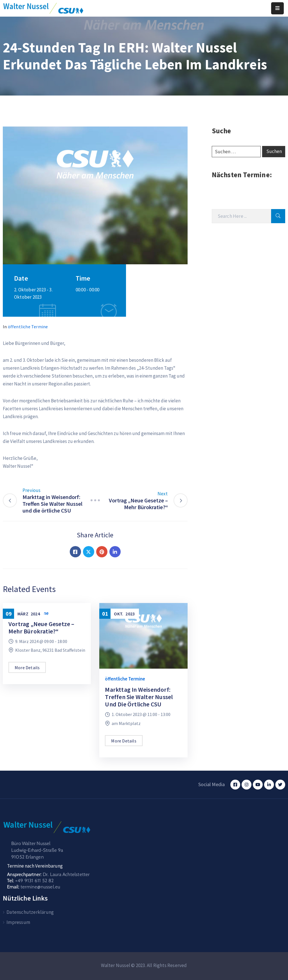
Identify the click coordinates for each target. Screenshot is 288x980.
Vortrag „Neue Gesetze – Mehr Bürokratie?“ (41, 628)
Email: (34, 887)
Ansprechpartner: (48, 874)
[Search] (241, 216)
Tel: (31, 881)
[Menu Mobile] (277, 8)
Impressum (18, 922)
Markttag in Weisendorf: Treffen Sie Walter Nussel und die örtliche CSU (139, 697)
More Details (27, 668)
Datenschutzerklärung (30, 912)
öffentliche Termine (28, 327)
